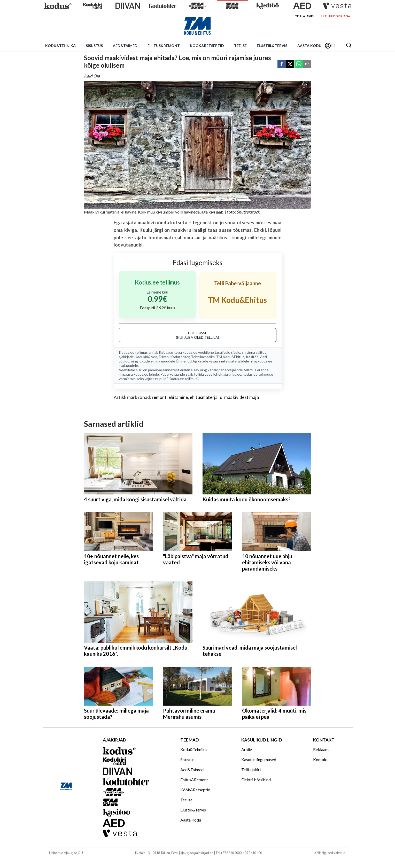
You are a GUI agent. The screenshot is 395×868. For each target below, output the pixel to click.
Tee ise (240, 46)
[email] (307, 64)
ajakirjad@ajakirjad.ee (197, 853)
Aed (264, 357)
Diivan (164, 357)
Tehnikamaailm (203, 357)
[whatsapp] (299, 64)
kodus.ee (190, 352)
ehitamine (178, 397)
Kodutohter (180, 357)
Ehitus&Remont (164, 46)
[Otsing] (349, 46)
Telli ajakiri (304, 16)
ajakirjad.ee (232, 374)
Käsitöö (252, 357)
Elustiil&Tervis (272, 46)
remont (159, 397)
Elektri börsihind (256, 780)
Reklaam (321, 749)
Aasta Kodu (309, 46)
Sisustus (94, 46)
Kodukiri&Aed (146, 357)
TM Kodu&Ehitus (230, 357)
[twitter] (290, 64)
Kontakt (320, 759)
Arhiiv (247, 749)
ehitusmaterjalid (206, 397)
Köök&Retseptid (207, 46)
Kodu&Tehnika (60, 46)
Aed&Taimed (125, 46)
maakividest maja (242, 397)
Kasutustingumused (259, 759)
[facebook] (282, 64)
